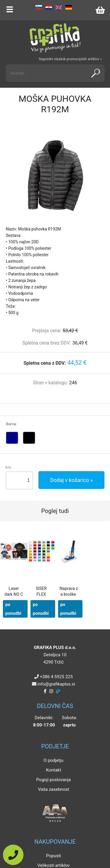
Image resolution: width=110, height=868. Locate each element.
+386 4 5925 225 (56, 677)
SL (39, 7)
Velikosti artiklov (54, 865)
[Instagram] (51, 691)
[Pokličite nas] (13, 855)
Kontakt (54, 770)
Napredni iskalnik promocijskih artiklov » (70, 59)
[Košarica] (100, 10)
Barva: (11, 424)
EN (59, 7)
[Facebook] (45, 691)
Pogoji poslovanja (53, 780)
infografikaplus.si (56, 684)
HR (49, 7)
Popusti (54, 856)
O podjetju (54, 760)
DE (69, 7)
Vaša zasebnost (53, 789)
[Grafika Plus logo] (55, 38)
